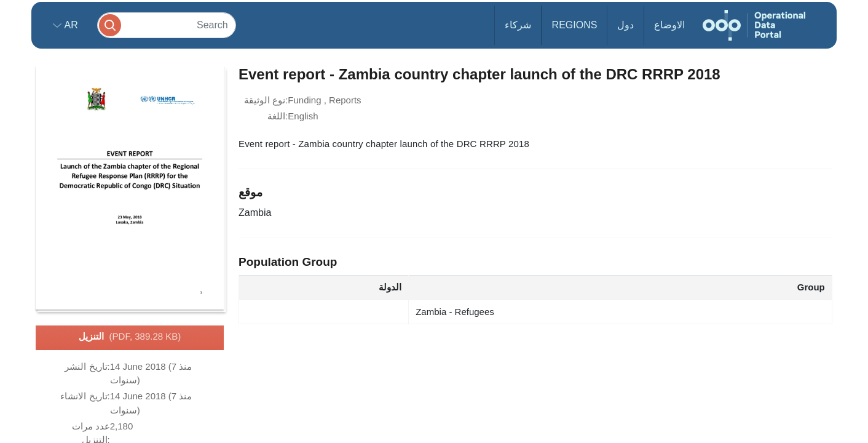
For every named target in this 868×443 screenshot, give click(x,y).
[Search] (167, 25)
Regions (575, 25)
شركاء (518, 25)
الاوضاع (669, 25)
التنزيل (130, 337)
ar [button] (70, 25)
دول (625, 25)
